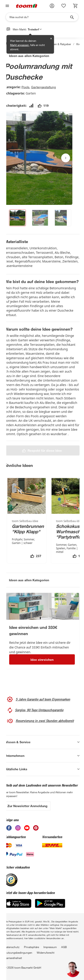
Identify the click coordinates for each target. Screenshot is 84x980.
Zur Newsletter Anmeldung (27, 806)
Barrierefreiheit (13, 958)
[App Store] (18, 903)
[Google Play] (50, 903)
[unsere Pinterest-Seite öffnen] (36, 828)
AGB (64, 947)
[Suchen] (39, 17)
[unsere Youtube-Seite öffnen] (27, 828)
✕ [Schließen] (51, 39)
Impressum (50, 947)
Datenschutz (12, 947)
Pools (25, 87)
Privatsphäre (31, 947)
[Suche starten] (72, 17)
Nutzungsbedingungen (18, 953)
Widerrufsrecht (46, 953)
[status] (64, 6)
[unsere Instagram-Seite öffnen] (18, 828)
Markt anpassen (19, 45)
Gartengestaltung (43, 87)
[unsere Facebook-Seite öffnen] (9, 828)
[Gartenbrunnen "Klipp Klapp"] (27, 520)
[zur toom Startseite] (27, 6)
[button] (52, 6)
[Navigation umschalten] (7, 6)
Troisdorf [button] (35, 29)
